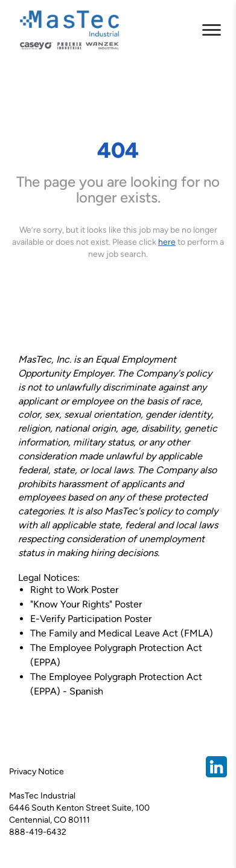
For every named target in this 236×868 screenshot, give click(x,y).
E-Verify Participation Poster (91, 619)
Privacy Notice (37, 771)
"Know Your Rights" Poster (86, 604)
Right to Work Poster (74, 590)
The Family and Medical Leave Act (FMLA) (122, 633)
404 (118, 150)
